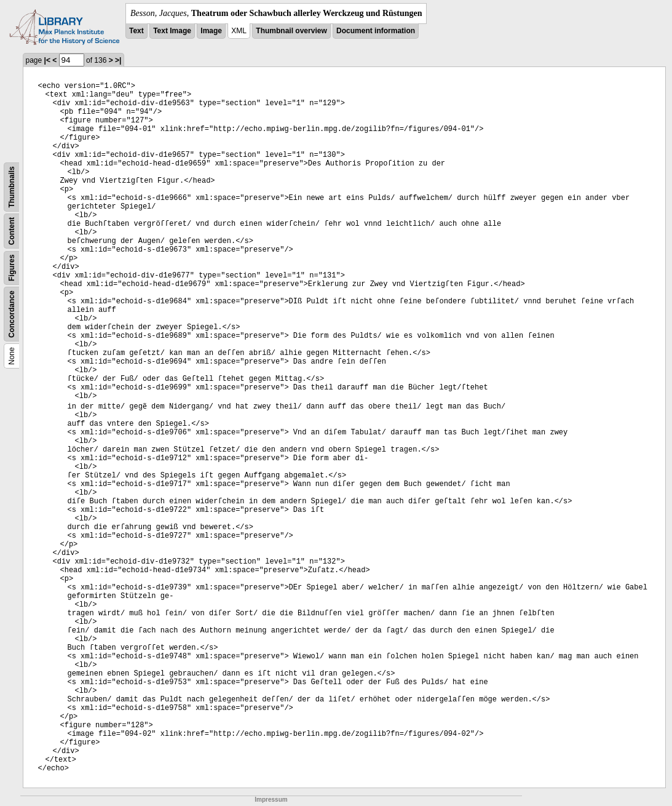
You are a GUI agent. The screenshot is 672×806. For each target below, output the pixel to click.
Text (136, 31)
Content (12, 231)
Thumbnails (12, 187)
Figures (12, 268)
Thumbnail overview (291, 31)
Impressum (271, 800)
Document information (376, 31)
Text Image (172, 31)
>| (118, 60)
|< (47, 60)
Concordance (12, 314)
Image (211, 31)
